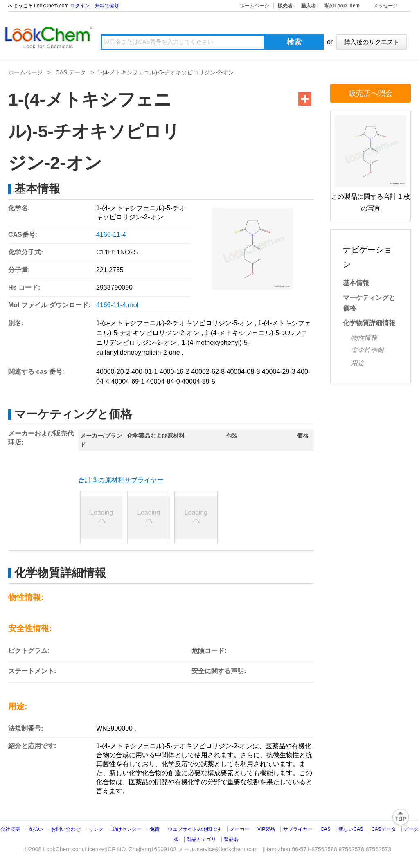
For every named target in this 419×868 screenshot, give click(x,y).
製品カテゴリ (201, 839)
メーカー (240, 829)
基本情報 (356, 283)
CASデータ (384, 829)
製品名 (231, 839)
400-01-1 (144, 372)
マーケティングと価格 (369, 303)
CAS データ (71, 72)
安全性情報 (367, 350)
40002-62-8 (208, 372)
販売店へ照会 (371, 93)
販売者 (285, 6)
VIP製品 (266, 829)
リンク (96, 829)
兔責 (155, 829)
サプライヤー (298, 829)
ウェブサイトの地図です (195, 829)
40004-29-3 (279, 372)
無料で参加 (107, 6)
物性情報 (364, 338)
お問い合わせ (66, 829)
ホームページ (255, 6)
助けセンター (127, 829)
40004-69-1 (128, 381)
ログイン (80, 6)
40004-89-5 (198, 381)
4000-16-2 (175, 372)
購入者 (309, 6)
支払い (36, 829)
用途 (358, 363)
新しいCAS (351, 829)
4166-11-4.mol (117, 305)
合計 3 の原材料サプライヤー (121, 480)
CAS (326, 829)
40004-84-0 (163, 381)
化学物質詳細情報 (369, 323)
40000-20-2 (113, 372)
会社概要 (10, 829)
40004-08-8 (243, 372)
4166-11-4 (111, 235)
